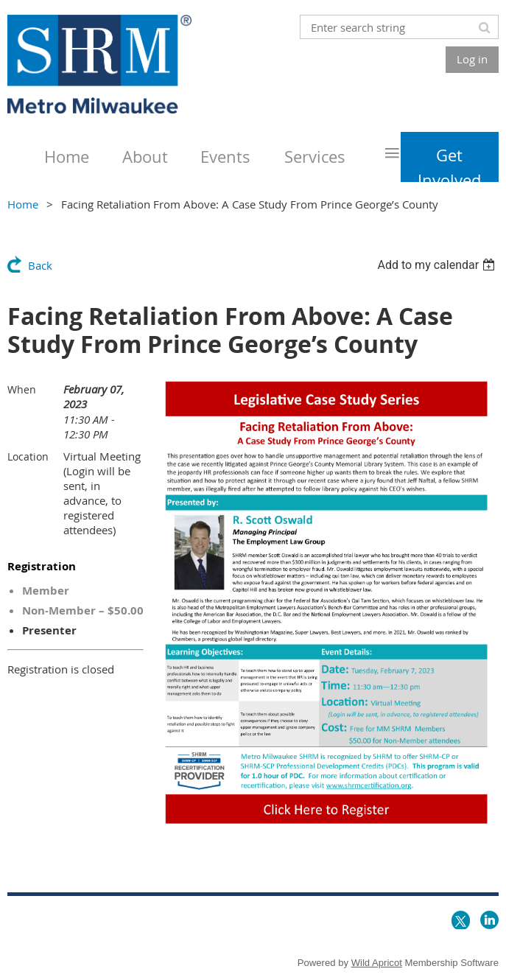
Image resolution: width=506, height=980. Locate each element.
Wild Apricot (377, 963)
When (22, 389)
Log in (472, 59)
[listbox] (438, 265)
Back (40, 265)
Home (23, 204)
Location (28, 456)
